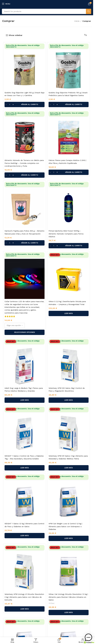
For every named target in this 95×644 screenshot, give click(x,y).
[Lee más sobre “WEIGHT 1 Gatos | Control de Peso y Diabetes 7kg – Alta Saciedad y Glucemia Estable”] (25, 468)
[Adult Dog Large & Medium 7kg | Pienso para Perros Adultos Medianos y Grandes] (25, 362)
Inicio (77, 21)
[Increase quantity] (13, 104)
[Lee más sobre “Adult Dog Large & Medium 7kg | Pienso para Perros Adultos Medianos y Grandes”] (25, 400)
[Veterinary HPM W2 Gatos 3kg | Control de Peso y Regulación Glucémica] (69, 362)
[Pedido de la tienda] (86, 35)
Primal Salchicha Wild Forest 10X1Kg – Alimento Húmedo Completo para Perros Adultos (66, 234)
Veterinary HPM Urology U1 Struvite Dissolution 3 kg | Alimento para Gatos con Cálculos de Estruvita (24, 597)
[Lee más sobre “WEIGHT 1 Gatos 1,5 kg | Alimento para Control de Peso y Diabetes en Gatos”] (25, 536)
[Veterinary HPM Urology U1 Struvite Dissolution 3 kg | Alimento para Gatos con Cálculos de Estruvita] (25, 568)
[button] (25, 104)
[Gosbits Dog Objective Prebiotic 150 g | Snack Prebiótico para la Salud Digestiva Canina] (69, 67)
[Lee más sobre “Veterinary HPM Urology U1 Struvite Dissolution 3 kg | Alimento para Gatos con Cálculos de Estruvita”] (25, 609)
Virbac (52, 603)
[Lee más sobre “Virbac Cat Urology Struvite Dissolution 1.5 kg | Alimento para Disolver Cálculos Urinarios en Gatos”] (69, 613)
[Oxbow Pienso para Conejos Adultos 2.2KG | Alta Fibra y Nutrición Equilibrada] (69, 134)
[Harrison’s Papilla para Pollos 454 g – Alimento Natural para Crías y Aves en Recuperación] (25, 205)
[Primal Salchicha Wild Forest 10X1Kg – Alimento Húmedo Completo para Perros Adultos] (69, 205)
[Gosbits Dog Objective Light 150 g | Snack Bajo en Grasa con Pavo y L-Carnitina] (25, 67)
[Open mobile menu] (6, 4)
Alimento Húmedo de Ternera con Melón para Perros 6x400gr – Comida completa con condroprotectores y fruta (24, 163)
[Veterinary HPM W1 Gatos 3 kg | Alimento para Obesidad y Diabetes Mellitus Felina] (69, 430)
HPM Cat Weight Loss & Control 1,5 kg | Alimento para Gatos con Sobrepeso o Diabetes (65, 526)
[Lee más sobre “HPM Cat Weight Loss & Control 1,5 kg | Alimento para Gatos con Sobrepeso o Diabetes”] (69, 538)
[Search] (47, 11)
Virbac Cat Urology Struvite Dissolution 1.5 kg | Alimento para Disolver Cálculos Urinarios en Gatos (68, 597)
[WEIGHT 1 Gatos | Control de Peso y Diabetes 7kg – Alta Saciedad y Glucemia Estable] (25, 430)
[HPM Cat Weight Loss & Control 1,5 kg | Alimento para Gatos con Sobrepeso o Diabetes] (69, 498)
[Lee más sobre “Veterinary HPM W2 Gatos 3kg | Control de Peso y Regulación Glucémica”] (69, 400)
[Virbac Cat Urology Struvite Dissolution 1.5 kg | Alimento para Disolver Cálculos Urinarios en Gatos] (69, 568)
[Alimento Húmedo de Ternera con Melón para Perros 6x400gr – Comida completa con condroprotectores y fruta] (25, 134)
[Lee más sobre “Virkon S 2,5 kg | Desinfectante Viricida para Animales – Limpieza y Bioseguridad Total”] (69, 313)
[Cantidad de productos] (10, 104)
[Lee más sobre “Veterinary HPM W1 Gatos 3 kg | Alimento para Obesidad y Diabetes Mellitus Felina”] (69, 468)
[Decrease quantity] (6, 104)
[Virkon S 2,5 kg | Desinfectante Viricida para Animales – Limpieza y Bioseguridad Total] (69, 276)
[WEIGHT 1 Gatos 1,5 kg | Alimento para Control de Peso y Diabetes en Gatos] (25, 498)
